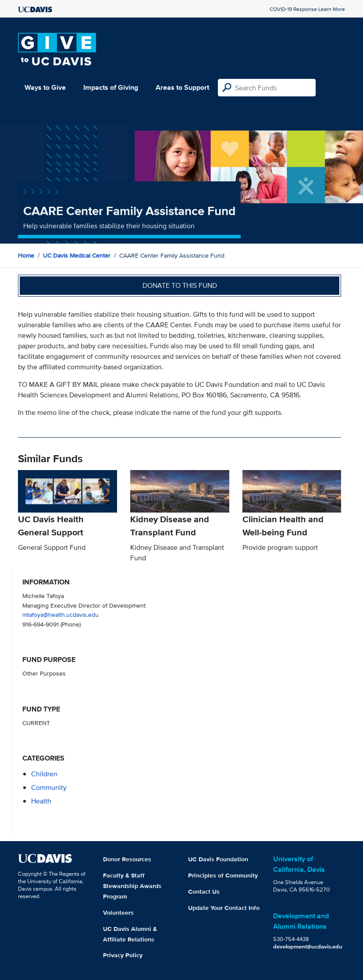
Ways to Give (45, 87)
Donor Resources (127, 859)
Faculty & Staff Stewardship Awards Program (132, 886)
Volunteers (118, 913)
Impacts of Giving (111, 87)
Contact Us (204, 892)
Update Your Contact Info (224, 908)
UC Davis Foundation (218, 859)
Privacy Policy (123, 955)
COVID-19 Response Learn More (307, 9)
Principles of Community (223, 875)
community (49, 787)
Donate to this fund (180, 285)
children (44, 774)
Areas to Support (182, 87)
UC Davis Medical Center (77, 255)
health (41, 801)
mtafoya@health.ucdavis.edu (60, 614)
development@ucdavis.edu (308, 946)
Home (26, 255)
